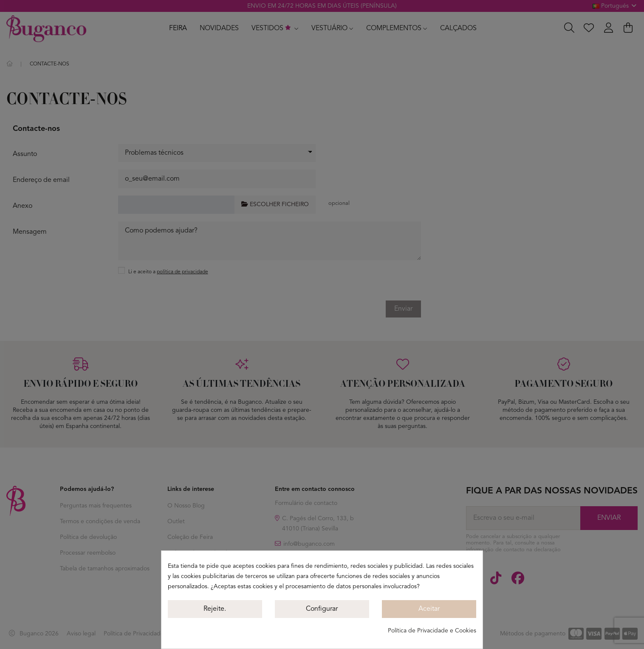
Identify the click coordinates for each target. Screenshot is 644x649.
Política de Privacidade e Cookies (432, 631)
